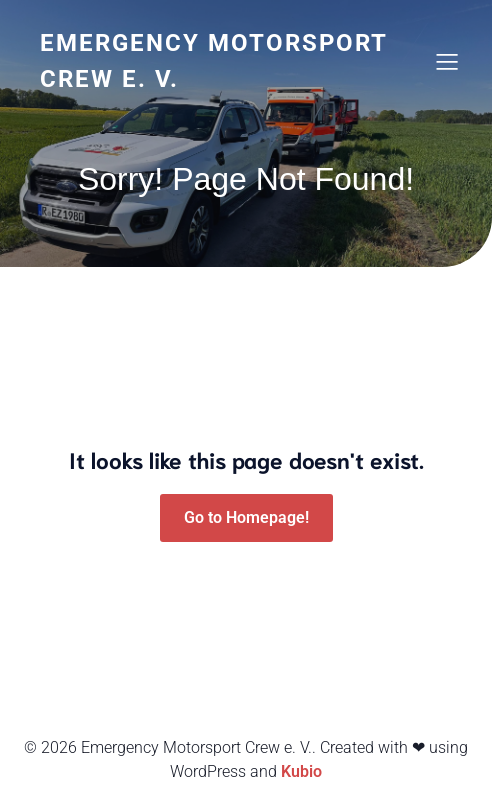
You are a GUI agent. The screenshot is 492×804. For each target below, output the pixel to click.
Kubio (301, 771)
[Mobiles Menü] (447, 61)
